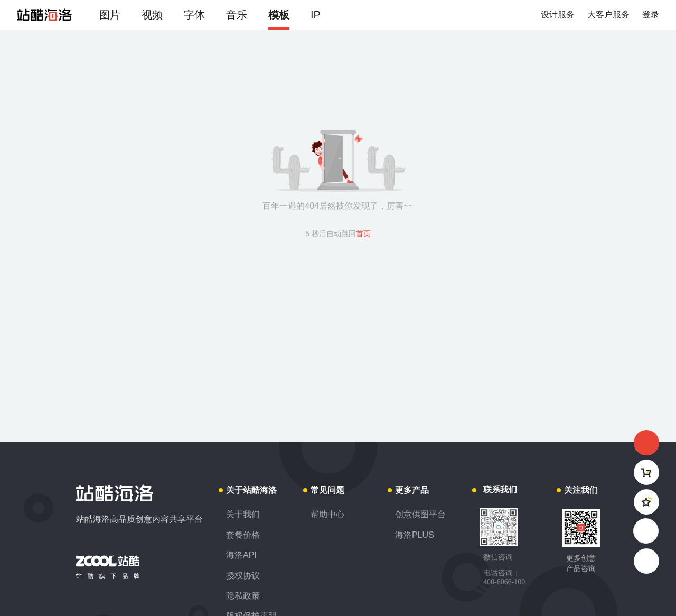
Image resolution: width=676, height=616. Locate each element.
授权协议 (243, 576)
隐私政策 (243, 596)
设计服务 (558, 15)
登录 (651, 15)
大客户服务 (608, 15)
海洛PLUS (415, 535)
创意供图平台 (420, 514)
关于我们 (243, 514)
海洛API (241, 555)
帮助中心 (327, 514)
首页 (363, 234)
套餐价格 (243, 535)
